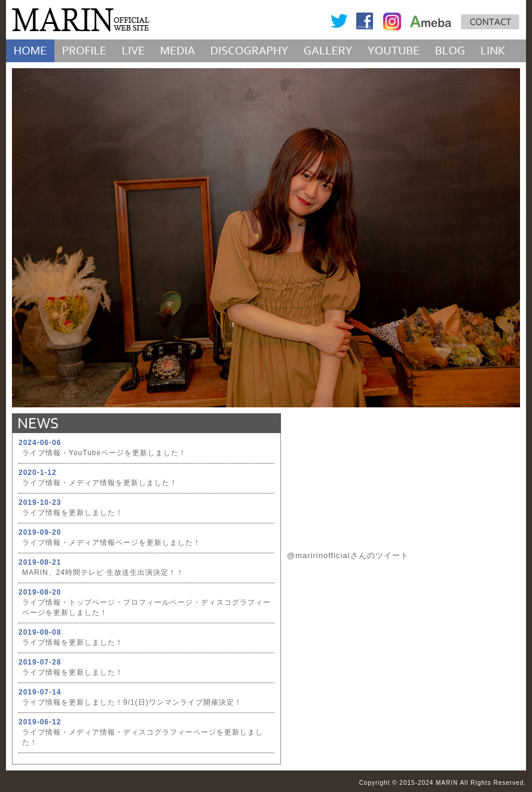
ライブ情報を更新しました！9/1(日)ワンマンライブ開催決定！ (132, 702)
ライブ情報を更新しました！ (73, 513)
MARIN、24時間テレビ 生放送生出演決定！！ (103, 572)
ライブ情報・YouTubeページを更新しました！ (104, 453)
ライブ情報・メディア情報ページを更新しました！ (111, 543)
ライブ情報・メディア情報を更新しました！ (100, 483)
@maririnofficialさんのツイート (348, 555)
